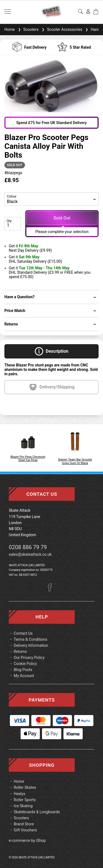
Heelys (20, 794)
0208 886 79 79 (28, 547)
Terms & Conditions (30, 639)
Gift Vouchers (25, 830)
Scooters (28, 29)
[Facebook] (52, 590)
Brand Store (24, 824)
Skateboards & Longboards (37, 812)
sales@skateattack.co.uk (30, 554)
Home (10, 29)
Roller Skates (25, 787)
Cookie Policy (25, 664)
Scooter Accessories (61, 29)
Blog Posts (23, 670)
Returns (20, 651)
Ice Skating (23, 806)
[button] (11, 86)
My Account (24, 676)
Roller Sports (25, 800)
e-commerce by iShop (27, 840)
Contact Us (23, 633)
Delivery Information (31, 645)
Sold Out (62, 218)
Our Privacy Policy (29, 658)
